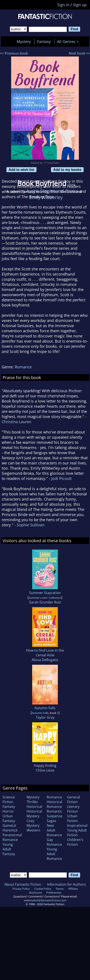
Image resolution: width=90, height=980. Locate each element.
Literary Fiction (73, 809)
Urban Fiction (72, 818)
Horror (8, 811)
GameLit (9, 825)
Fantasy (44, 41)
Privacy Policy (21, 889)
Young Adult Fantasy (9, 849)
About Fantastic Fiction (23, 884)
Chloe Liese (45, 770)
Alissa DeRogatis (45, 660)
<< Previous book (14, 53)
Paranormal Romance (12, 837)
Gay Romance (54, 842)
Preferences (54, 893)
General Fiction (73, 799)
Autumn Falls (45, 708)
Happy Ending (45, 766)
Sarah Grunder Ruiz (45, 602)
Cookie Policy (43, 889)
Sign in (63, 5)
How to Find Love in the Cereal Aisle (45, 653)
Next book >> (79, 53)
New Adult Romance (54, 830)
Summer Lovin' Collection (45, 598)
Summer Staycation (45, 593)
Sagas (51, 821)
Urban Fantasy (9, 818)
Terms (60, 889)
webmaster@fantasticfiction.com (45, 900)
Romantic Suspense (55, 814)
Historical (34, 807)
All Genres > (69, 41)
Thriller (32, 802)
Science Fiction (9, 799)
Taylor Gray (45, 717)
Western (33, 830)
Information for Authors (67, 884)
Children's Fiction (75, 842)
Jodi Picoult (61, 478)
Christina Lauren (16, 422)
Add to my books (67, 170)
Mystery (24, 41)
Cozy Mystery (33, 823)
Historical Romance (54, 804)
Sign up (80, 5)
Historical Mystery (34, 814)
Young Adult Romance (54, 854)
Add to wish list (21, 170)
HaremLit (10, 830)
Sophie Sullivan (31, 525)
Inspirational (77, 825)
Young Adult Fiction (77, 833)
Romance (23, 367)
